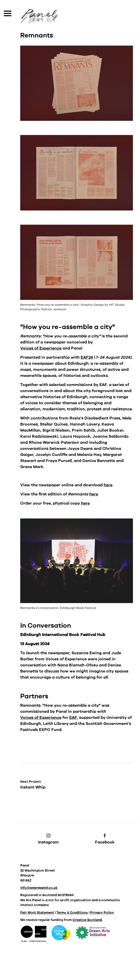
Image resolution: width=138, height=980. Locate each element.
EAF (73, 718)
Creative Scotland (87, 920)
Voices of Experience (41, 348)
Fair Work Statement (37, 913)
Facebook (105, 839)
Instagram (48, 839)
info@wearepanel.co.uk (39, 888)
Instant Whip (33, 785)
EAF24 (87, 357)
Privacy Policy (102, 913)
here (108, 485)
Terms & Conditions (72, 913)
